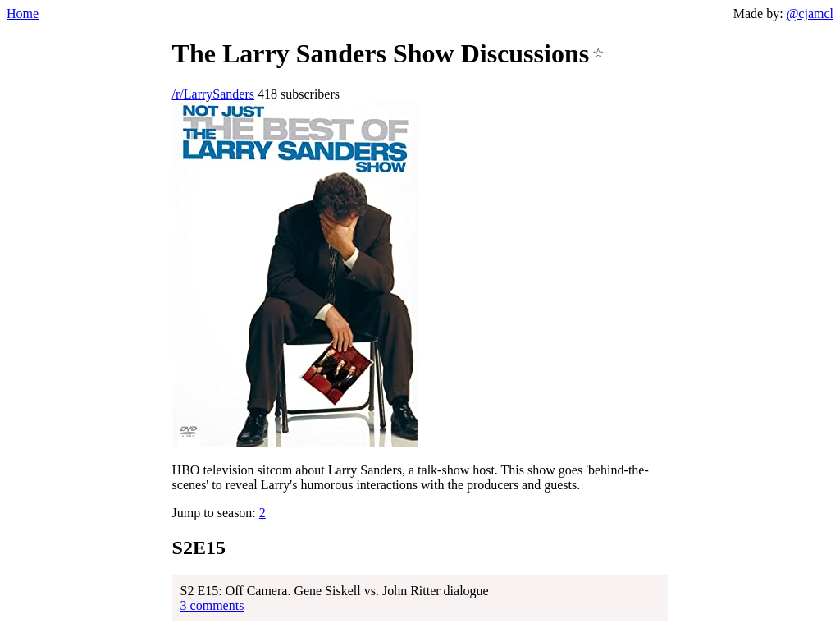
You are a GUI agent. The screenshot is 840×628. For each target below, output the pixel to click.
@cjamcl (810, 14)
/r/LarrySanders (213, 94)
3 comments (212, 605)
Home (23, 14)
